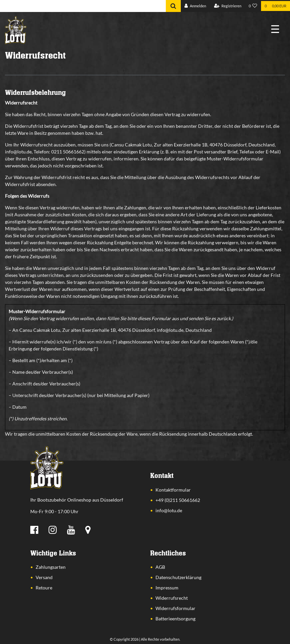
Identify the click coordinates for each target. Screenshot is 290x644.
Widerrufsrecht (172, 598)
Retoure (44, 588)
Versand (44, 577)
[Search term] (83, 6)
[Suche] (173, 6)
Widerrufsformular (175, 608)
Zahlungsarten (51, 567)
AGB (160, 567)
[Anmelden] (195, 6)
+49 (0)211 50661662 (178, 500)
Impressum (167, 588)
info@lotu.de (169, 510)
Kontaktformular (173, 490)
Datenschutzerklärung (178, 577)
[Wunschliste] (253, 6)
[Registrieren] (228, 6)
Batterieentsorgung (175, 619)
